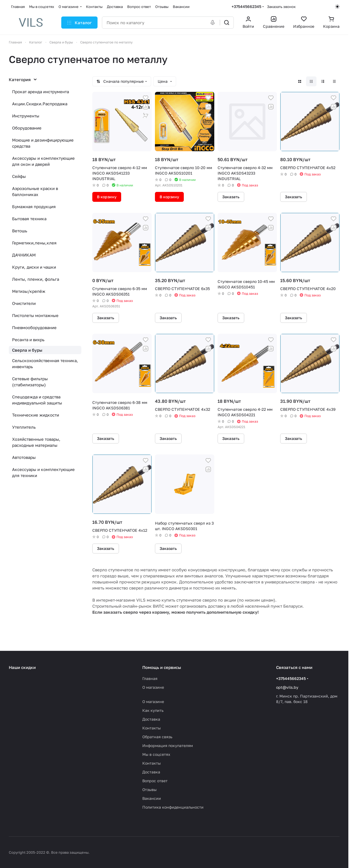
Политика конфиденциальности (173, 807)
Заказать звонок (281, 7)
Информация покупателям (168, 746)
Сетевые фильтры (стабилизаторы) (30, 382)
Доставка (151, 719)
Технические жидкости (36, 415)
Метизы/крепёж (29, 291)
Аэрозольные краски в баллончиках (35, 191)
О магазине (153, 687)
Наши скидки (22, 667)
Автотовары (24, 457)
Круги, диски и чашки (34, 267)
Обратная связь (157, 737)
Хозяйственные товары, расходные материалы (36, 442)
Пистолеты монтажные (35, 315)
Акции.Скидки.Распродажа (40, 104)
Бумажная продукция (34, 206)
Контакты (152, 728)
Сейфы (19, 176)
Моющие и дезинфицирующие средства (43, 143)
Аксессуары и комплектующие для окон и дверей (43, 161)
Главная (150, 678)
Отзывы (149, 790)
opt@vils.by (287, 687)
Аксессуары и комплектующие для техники (43, 472)
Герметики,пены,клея (34, 243)
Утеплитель (24, 427)
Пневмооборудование (34, 327)
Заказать (231, 197)
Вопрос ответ (155, 781)
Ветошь (20, 231)
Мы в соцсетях (156, 754)
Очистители (24, 303)
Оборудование (27, 128)
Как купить (153, 710)
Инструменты (26, 116)
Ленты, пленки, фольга (36, 279)
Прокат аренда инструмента (41, 92)
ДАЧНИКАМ (24, 255)
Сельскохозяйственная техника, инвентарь (45, 363)
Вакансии (152, 798)
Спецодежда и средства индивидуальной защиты (37, 400)
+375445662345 (246, 6)
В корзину (107, 197)
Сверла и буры (27, 350)
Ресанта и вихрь (28, 340)
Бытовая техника (29, 219)
